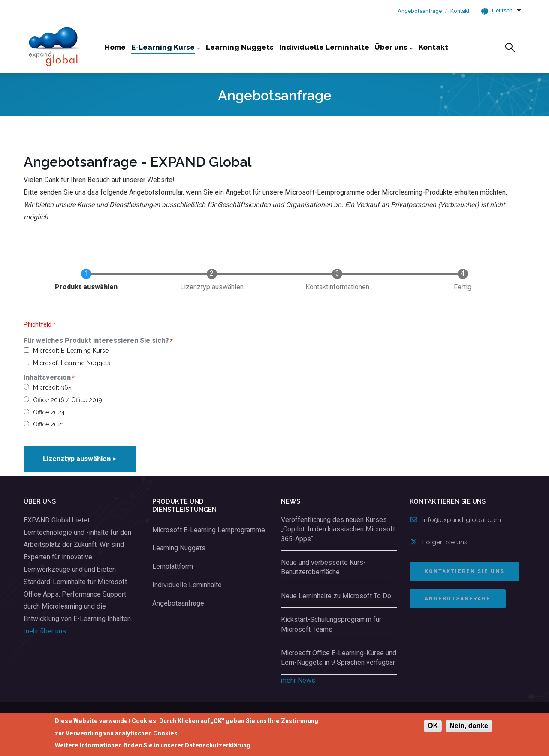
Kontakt (460, 11)
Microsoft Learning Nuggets (72, 363)
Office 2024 (49, 412)
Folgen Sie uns (438, 542)
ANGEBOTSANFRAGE (458, 599)
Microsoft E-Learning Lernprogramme (209, 530)
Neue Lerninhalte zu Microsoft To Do (336, 596)
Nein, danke (469, 726)
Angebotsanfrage (420, 11)
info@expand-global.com (455, 520)
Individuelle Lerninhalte (187, 585)
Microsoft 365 (52, 387)
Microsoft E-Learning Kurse (71, 351)
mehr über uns (45, 631)
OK (433, 726)
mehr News (298, 680)
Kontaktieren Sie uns (465, 571)
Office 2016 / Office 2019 (68, 400)
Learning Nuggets (179, 548)
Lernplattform (173, 566)
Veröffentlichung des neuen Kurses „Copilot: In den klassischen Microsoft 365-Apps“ (338, 529)
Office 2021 (48, 424)
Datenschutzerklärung (218, 746)
